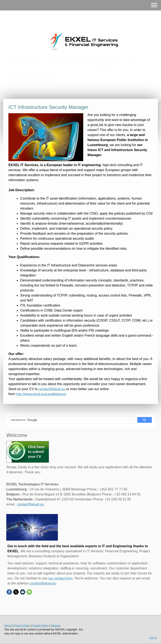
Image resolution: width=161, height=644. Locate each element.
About (8, 626)
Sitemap (56, 626)
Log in (153, 638)
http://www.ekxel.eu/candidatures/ (42, 394)
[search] (71, 420)
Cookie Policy (40, 626)
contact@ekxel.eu (52, 389)
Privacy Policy (22, 626)
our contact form (60, 578)
